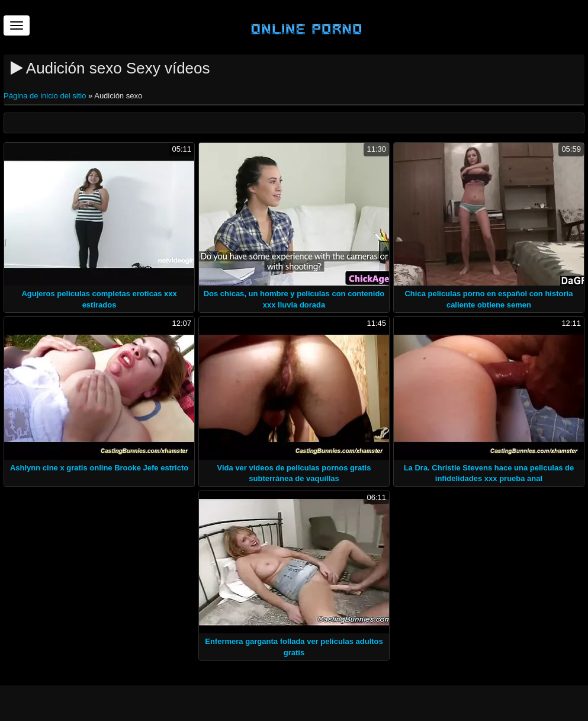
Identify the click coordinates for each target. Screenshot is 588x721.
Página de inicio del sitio (46, 96)
